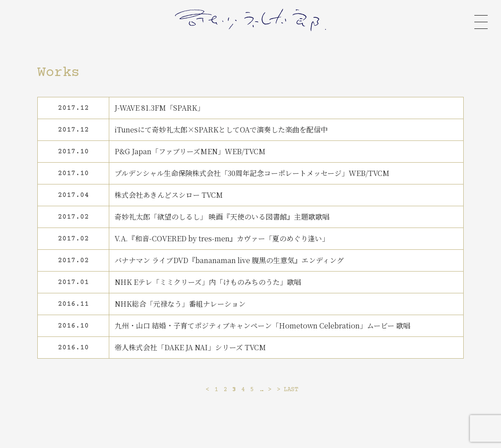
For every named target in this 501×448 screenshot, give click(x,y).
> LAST (287, 390)
